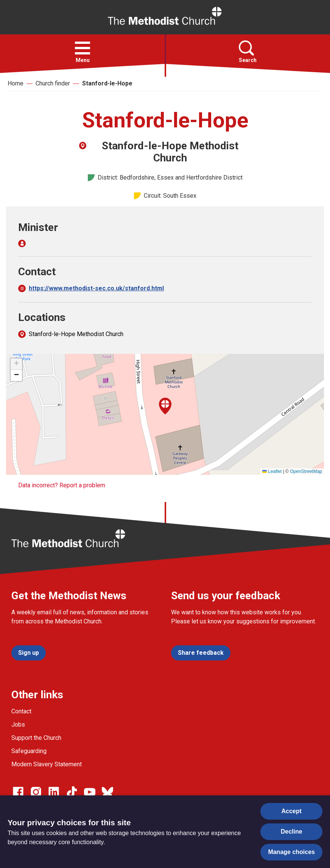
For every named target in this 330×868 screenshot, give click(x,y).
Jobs (18, 725)
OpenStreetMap (306, 471)
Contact (21, 711)
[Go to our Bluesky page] (107, 792)
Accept (292, 811)
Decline (292, 832)
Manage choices (291, 852)
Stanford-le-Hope (107, 83)
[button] (82, 48)
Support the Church (36, 738)
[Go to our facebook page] (18, 792)
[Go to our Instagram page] (36, 792)
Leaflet (272, 471)
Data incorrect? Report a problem (62, 485)
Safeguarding (29, 751)
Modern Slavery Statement (47, 764)
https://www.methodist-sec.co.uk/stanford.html (96, 288)
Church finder (53, 83)
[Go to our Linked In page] (54, 792)
